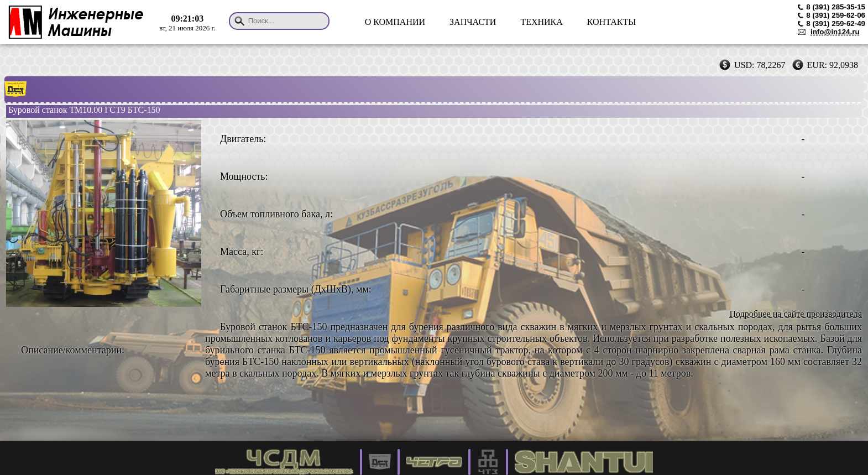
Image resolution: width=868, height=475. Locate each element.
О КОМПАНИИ (395, 22)
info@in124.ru (835, 32)
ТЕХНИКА (541, 22)
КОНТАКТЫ (611, 22)
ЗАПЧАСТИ (473, 22)
